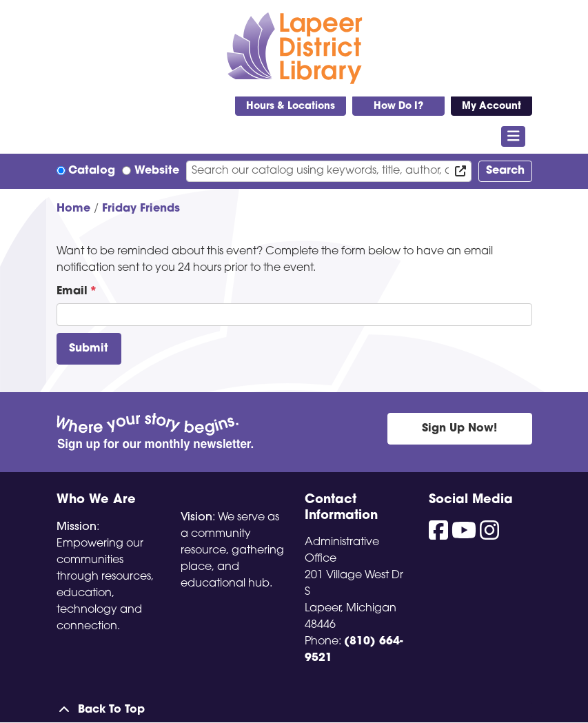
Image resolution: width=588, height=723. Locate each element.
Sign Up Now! (459, 429)
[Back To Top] (294, 710)
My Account (491, 106)
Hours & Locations (291, 106)
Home (73, 209)
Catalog (92, 171)
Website (157, 171)
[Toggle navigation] (513, 136)
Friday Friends (141, 209)
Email (72, 292)
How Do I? (398, 106)
